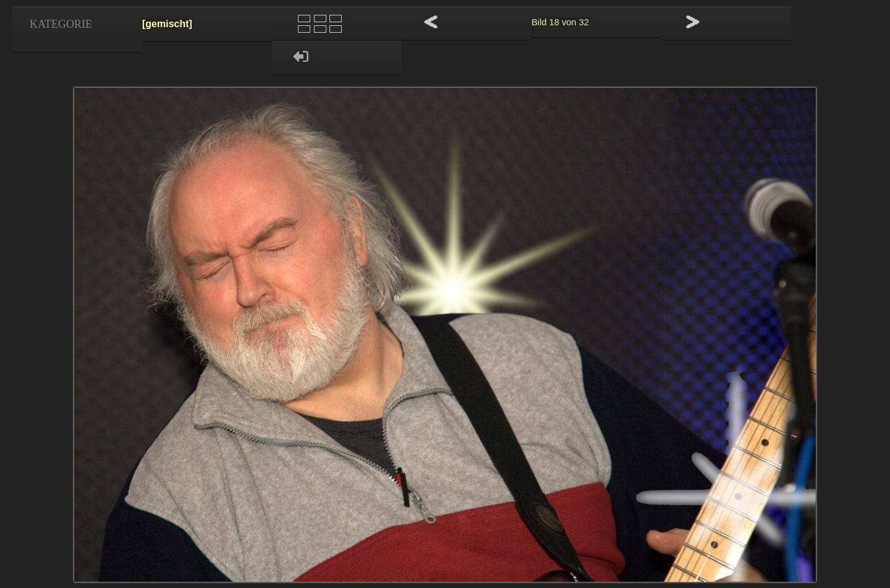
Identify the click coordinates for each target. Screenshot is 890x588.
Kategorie (61, 24)
